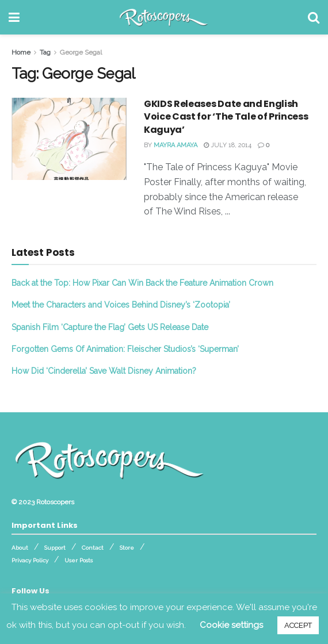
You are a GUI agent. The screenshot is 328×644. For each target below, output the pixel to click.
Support (55, 548)
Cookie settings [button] (231, 625)
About (20, 548)
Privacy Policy (30, 560)
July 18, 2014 (228, 145)
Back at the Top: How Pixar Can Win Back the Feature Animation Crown (142, 283)
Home (21, 52)
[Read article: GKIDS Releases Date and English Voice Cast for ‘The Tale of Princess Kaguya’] (69, 139)
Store (127, 548)
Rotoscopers (55, 502)
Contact (93, 548)
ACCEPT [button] (298, 625)
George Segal (81, 52)
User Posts (79, 560)
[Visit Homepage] (164, 17)
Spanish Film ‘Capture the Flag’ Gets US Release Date (110, 327)
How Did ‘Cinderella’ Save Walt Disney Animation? (104, 371)
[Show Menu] (14, 17)
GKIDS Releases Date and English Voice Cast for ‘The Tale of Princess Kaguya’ (226, 117)
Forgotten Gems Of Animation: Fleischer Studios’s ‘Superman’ (125, 349)
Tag (45, 52)
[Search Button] (314, 17)
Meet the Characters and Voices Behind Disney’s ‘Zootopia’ (121, 305)
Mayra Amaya (176, 145)
